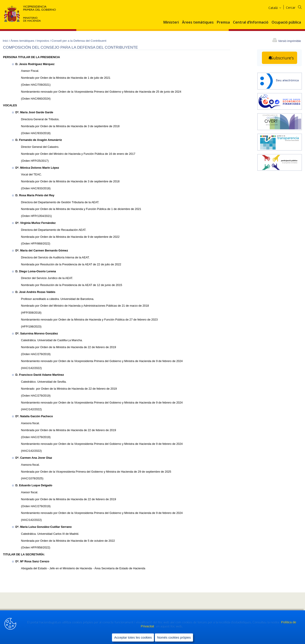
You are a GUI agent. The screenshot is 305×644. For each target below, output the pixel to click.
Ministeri (171, 22)
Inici (6, 41)
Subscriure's (282, 58)
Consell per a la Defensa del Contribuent (79, 41)
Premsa (223, 22)
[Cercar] (297, 7)
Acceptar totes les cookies (133, 637)
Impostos (43, 41)
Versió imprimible (290, 41)
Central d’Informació (251, 22)
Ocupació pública (286, 22)
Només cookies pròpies (174, 637)
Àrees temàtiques (198, 22)
